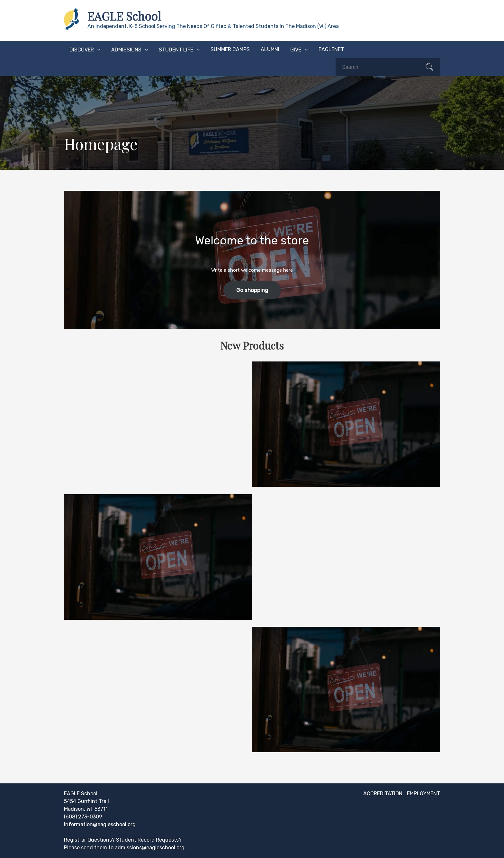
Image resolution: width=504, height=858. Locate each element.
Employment (423, 794)
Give (296, 50)
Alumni (270, 49)
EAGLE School (124, 16)
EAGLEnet (331, 49)
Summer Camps (230, 49)
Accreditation (383, 794)
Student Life (176, 50)
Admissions (126, 50)
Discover (82, 50)
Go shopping (252, 290)
